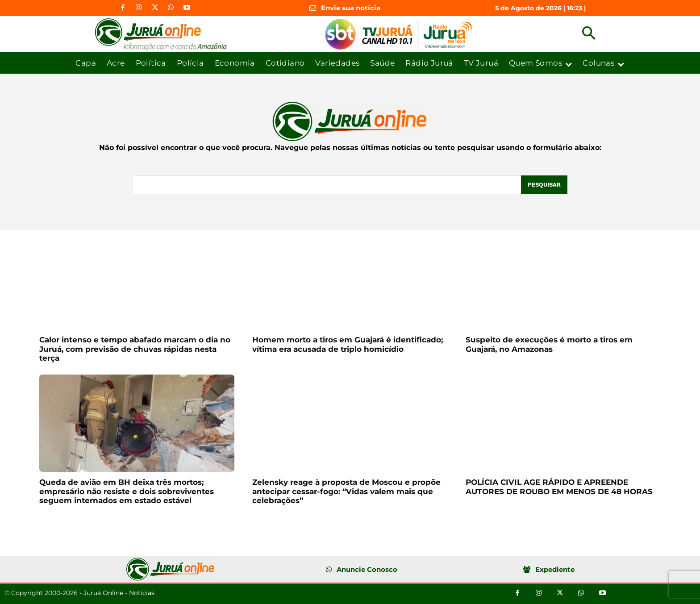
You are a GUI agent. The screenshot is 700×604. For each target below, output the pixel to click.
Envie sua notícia (351, 8)
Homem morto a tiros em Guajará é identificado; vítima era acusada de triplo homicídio (348, 344)
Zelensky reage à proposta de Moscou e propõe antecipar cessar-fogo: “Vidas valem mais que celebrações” (346, 491)
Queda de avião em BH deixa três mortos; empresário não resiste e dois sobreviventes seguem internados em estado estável (127, 491)
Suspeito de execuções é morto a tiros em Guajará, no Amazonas (549, 344)
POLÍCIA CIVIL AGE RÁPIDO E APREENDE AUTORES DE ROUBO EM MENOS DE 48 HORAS (559, 487)
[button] (589, 34)
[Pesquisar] (544, 185)
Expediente (555, 569)
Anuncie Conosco (367, 569)
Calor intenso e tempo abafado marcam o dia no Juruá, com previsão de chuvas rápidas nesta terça (135, 349)
